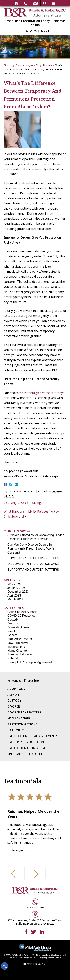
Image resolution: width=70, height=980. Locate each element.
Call (25, 3)
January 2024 (17, 588)
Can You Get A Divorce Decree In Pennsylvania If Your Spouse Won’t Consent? (31, 549)
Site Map (27, 964)
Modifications (16, 647)
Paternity (13, 658)
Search (45, 3)
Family (12, 631)
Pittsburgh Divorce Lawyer (18, 65)
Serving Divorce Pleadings (24, 503)
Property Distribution (26, 742)
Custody (13, 620)
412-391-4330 (37, 31)
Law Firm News (18, 643)
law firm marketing (20, 958)
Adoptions (16, 689)
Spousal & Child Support (27, 754)
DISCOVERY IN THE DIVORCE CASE (33, 564)
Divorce (48, 65)
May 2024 (14, 584)
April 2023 (14, 596)
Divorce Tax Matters (24, 712)
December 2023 (18, 592)
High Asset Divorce (20, 639)
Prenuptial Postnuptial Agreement (30, 662)
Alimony (14, 695)
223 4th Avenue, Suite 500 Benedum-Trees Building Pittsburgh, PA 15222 (35, 922)
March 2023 (15, 599)
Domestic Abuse (18, 627)
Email (35, 3)
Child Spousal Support (22, 612)
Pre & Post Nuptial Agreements (33, 736)
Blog (38, 65)
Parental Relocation (21, 654)
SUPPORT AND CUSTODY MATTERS (33, 570)
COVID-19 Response (21, 616)
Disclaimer (42, 964)
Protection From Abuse (27, 748)
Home (16, 3)
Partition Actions (22, 724)
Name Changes (19, 718)
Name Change (17, 651)
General (13, 635)
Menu (54, 3)
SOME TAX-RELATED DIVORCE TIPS (33, 558)
